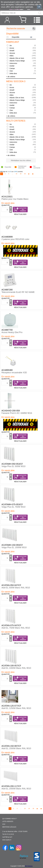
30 (25, 174)
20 (21, 174)
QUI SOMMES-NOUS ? (10, 819)
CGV (4, 824)
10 (16, 174)
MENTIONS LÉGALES (9, 827)
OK (39, 7)
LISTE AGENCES (8, 821)
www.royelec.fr (7, 840)
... (12, 174)
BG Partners (29, 866)
